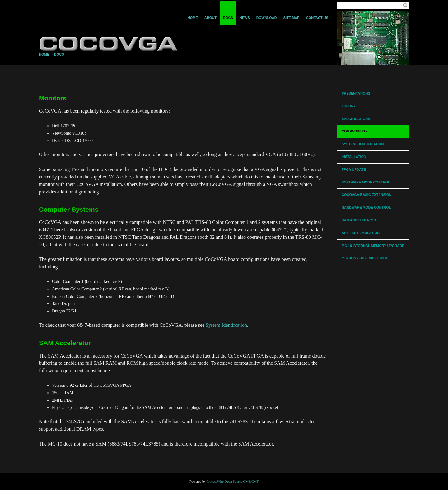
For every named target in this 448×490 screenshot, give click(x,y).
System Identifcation (226, 325)
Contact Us (317, 18)
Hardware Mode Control (366, 207)
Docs (228, 18)
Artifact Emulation (361, 233)
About (210, 18)
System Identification (363, 144)
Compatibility (355, 131)
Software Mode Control (366, 182)
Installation (354, 157)
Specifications (356, 119)
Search (405, 5)
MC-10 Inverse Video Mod (365, 258)
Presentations (356, 93)
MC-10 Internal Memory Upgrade (373, 246)
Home (193, 18)
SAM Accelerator (359, 220)
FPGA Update (354, 169)
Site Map (292, 18)
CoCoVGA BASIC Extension (366, 195)
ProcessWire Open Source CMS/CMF (233, 481)
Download (267, 18)
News (245, 18)
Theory (349, 106)
